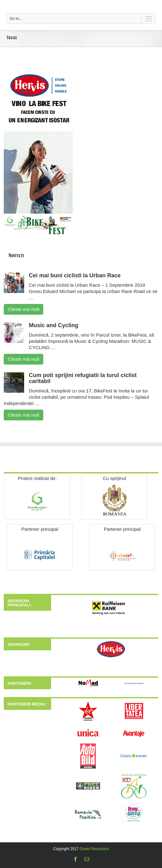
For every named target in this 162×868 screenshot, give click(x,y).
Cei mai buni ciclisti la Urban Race (75, 275)
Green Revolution (94, 849)
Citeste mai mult (24, 309)
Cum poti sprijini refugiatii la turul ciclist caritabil (83, 378)
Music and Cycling (54, 325)
